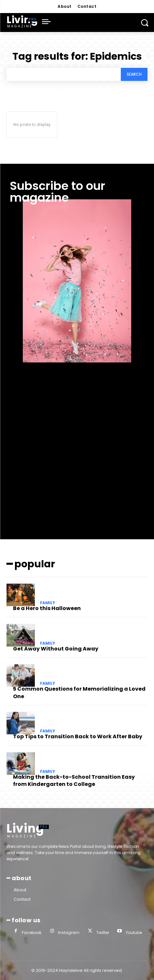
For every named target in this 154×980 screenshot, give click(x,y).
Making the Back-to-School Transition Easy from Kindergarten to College (74, 781)
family (48, 603)
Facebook (32, 933)
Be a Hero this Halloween (47, 608)
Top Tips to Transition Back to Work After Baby (78, 736)
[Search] (134, 74)
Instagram (69, 933)
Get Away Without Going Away (56, 649)
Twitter (103, 933)
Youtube (134, 933)
